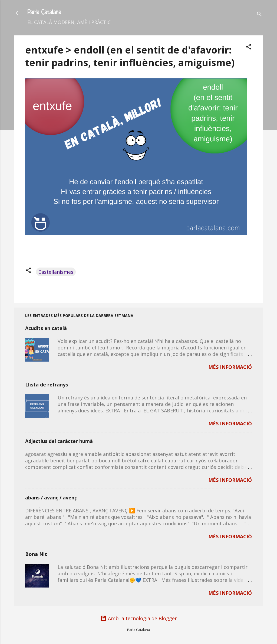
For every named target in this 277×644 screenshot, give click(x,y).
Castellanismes (56, 272)
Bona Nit (36, 554)
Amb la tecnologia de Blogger (138, 618)
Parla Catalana (44, 13)
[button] (249, 47)
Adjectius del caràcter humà (59, 441)
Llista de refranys (47, 385)
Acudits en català (46, 328)
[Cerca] (259, 15)
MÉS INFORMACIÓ (230, 367)
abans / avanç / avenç (51, 498)
